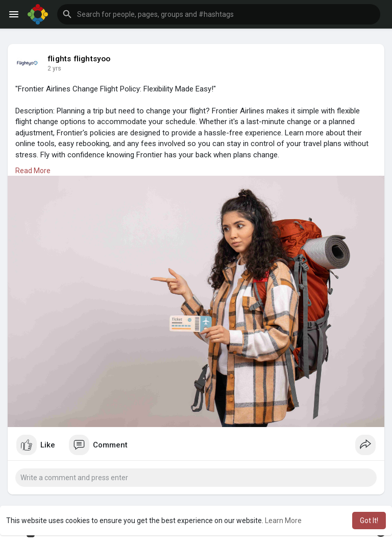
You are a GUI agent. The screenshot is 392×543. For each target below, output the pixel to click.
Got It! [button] (369, 521)
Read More (33, 171)
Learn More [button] (283, 521)
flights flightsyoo (79, 59)
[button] (219, 14)
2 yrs (54, 68)
